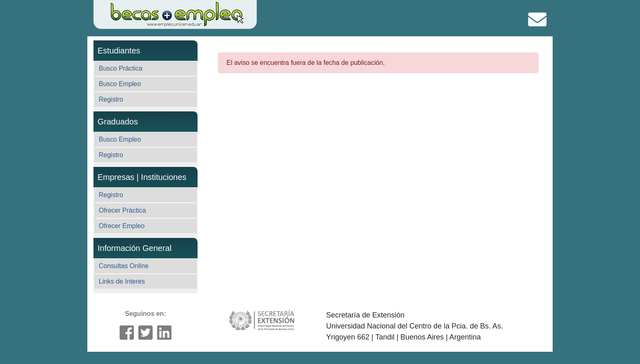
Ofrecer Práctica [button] (122, 210)
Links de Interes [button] (122, 281)
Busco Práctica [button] (121, 68)
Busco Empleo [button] (120, 84)
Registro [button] (111, 99)
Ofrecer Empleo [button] (122, 226)
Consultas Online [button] (124, 266)
